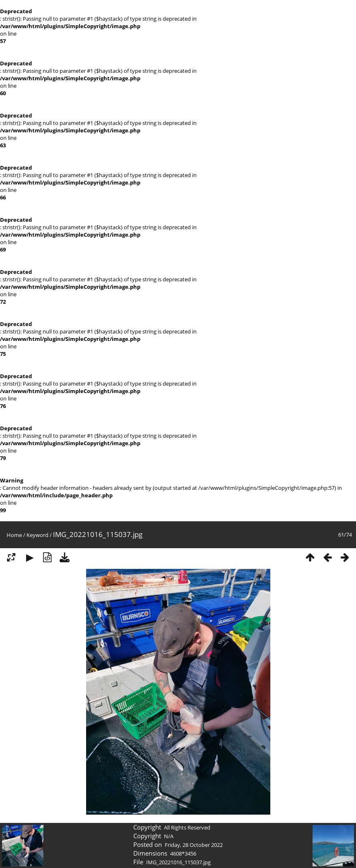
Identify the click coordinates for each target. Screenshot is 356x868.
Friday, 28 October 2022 (194, 845)
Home (14, 535)
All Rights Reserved (187, 827)
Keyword (37, 535)
